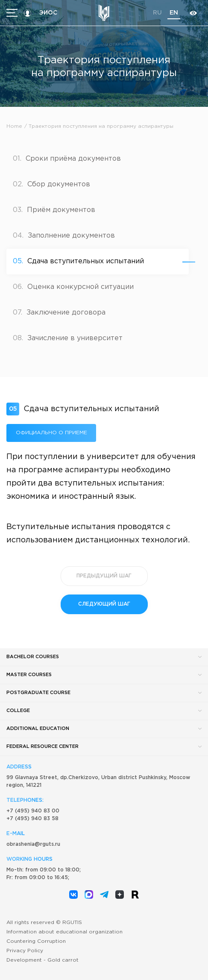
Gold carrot (63, 960)
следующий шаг (104, 604)
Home (14, 126)
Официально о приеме (51, 433)
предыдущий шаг (104, 576)
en (174, 13)
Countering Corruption (36, 941)
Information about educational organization (64, 932)
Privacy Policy (25, 951)
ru (157, 13)
